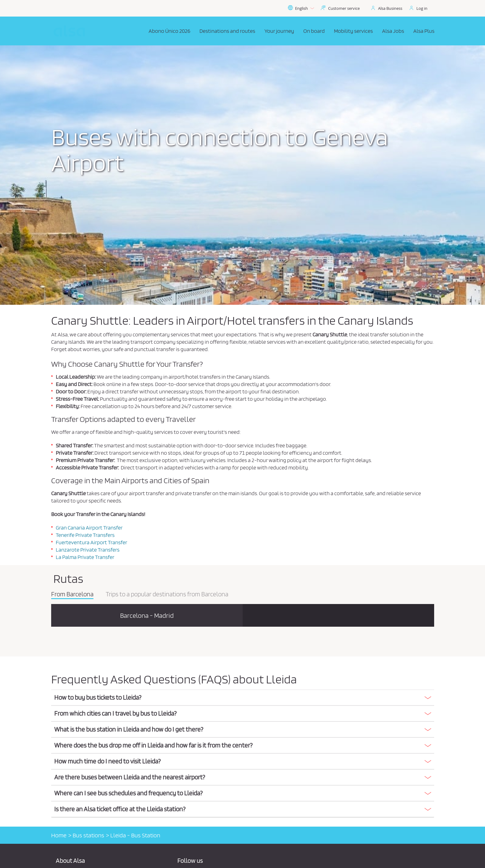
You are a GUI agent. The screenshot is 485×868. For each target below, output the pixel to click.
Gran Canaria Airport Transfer (89, 528)
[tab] (243, 698)
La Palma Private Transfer (85, 557)
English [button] (301, 8)
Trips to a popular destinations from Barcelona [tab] (167, 595)
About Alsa (70, 860)
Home (59, 835)
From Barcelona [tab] (72, 595)
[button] (243, 698)
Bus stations (88, 835)
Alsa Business (390, 8)
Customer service (344, 8)
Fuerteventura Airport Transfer (91, 542)
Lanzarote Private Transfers (88, 550)
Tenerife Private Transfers (85, 535)
